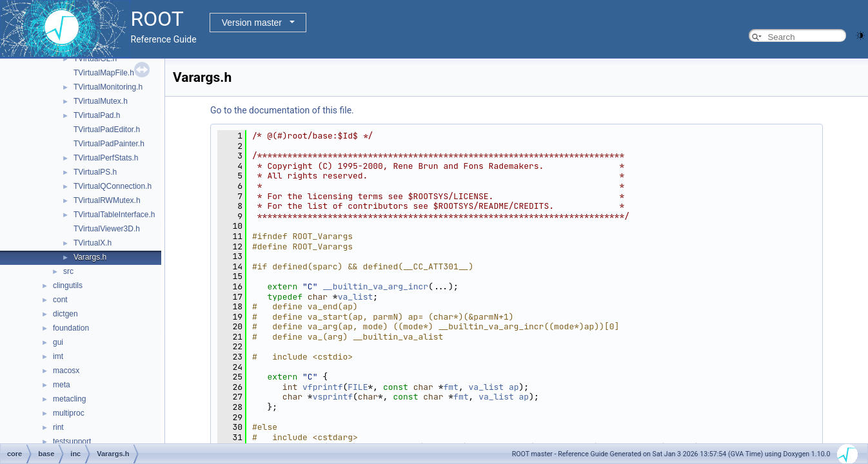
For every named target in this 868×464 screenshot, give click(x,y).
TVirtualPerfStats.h (106, 158)
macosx (66, 371)
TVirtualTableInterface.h (114, 215)
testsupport (72, 441)
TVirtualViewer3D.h (107, 229)
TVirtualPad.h (97, 115)
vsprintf (333, 397)
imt (58, 356)
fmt (451, 387)
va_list (356, 297)
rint (58, 427)
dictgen (65, 314)
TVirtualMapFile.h (104, 73)
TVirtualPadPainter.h (109, 144)
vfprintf (322, 387)
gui (58, 342)
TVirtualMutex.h (101, 101)
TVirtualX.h (93, 243)
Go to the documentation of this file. (282, 110)
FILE (358, 387)
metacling (69, 399)
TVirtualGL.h (95, 59)
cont (60, 300)
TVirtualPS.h (95, 172)
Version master (252, 23)
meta (62, 385)
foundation (71, 328)
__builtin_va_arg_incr (375, 286)
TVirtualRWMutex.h (107, 200)
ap (514, 387)
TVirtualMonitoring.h (108, 87)
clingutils (68, 285)
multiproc (69, 413)
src (68, 271)
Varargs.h (90, 257)
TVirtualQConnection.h (113, 186)
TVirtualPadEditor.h (107, 130)
